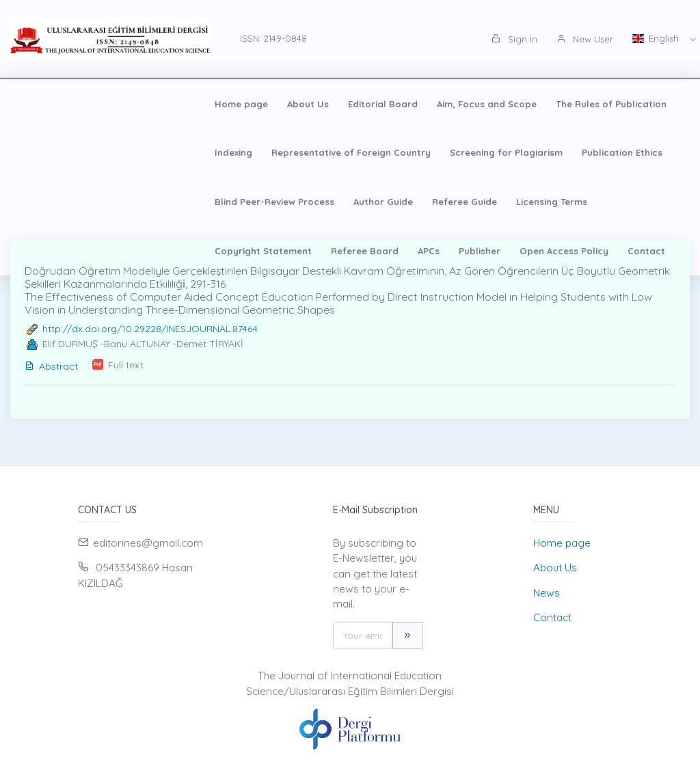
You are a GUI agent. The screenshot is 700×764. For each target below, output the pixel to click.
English (657, 38)
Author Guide (605, 152)
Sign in (514, 39)
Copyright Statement (249, 202)
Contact (632, 202)
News (547, 593)
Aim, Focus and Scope (298, 104)
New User (585, 39)
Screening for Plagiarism (261, 152)
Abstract (51, 366)
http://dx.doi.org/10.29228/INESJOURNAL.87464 (150, 329)
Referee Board (350, 202)
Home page (53, 104)
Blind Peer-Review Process (496, 152)
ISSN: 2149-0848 (273, 38)
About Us (119, 104)
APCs (414, 202)
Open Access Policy (550, 202)
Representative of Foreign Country (106, 152)
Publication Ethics (377, 152)
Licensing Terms (146, 202)
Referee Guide (58, 202)
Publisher (465, 202)
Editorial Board (194, 104)
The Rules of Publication (422, 104)
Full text (126, 365)
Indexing (516, 104)
